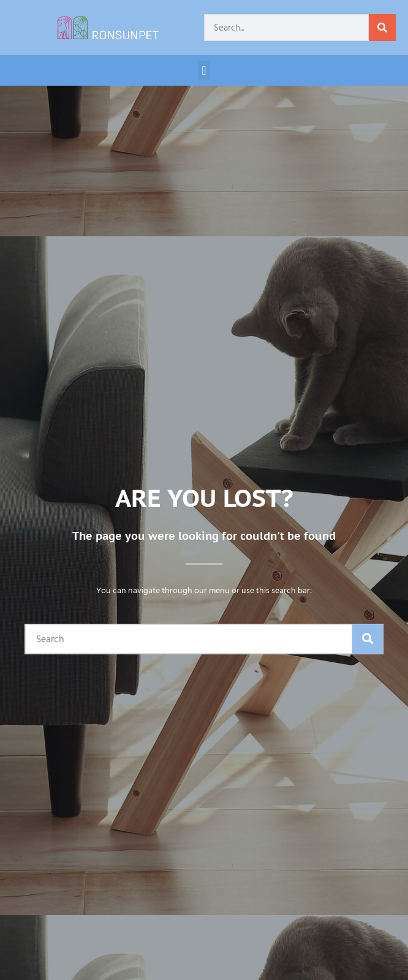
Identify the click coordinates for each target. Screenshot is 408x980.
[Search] (382, 28)
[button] (204, 70)
